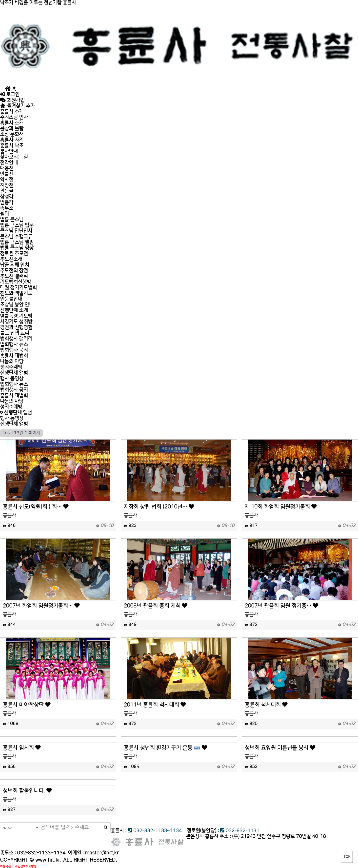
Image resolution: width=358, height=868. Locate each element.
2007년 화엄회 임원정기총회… (41, 606)
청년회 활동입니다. (27, 791)
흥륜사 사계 (12, 140)
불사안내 (9, 151)
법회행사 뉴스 (14, 344)
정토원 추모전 (14, 254)
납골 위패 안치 (15, 265)
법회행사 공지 (14, 350)
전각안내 (9, 163)
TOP (347, 857)
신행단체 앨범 (14, 373)
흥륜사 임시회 (22, 748)
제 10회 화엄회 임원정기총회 (281, 507)
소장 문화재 (12, 134)
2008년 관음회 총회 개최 (156, 606)
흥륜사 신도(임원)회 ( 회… (36, 507)
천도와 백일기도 (16, 293)
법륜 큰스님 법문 (17, 225)
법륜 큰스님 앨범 (17, 242)
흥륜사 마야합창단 (27, 705)
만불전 (7, 174)
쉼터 (4, 214)
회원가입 (12, 100)
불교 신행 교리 (15, 333)
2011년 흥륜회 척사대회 (155, 705)
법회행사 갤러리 (16, 339)
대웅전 (7, 168)
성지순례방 (11, 367)
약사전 (7, 180)
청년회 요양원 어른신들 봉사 (280, 748)
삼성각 (7, 197)
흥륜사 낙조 (12, 146)
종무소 (7, 208)
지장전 (7, 185)
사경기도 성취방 (16, 322)
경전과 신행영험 (16, 327)
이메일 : (93, 853)
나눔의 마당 (12, 362)
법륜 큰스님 (12, 220)
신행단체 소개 (14, 310)
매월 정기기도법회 (18, 288)
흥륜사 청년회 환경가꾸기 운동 (165, 748)
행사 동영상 (12, 379)
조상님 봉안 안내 (17, 305)
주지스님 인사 (20, 117)
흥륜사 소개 (12, 112)
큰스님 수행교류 (16, 237)
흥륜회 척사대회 (266, 705)
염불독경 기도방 (16, 316)
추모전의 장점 (14, 271)
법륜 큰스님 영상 (17, 248)
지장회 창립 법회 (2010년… (159, 507)
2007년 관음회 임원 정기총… (281, 606)
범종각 (7, 202)
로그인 (10, 95)
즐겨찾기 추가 (17, 106)
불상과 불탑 (12, 129)
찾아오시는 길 (14, 157)
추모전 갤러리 (14, 276)
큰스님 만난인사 (16, 231)
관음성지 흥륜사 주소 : (208, 836)
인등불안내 (11, 299)
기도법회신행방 (16, 282)
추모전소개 (11, 259)
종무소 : (9, 853)
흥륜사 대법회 (14, 356)
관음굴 (7, 191)
